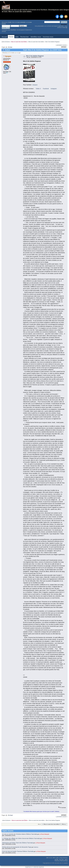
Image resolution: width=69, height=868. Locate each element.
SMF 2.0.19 (49, 858)
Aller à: (40, 824)
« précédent (59, 45)
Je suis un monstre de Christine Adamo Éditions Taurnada (20, 834)
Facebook (46, 89)
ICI (66, 27)
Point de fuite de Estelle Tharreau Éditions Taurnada (18, 851)
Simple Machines (64, 858)
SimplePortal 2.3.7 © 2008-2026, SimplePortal (35, 867)
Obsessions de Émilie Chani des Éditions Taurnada (18, 843)
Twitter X (38, 89)
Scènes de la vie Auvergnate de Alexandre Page (17, 847)
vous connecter (21, 22)
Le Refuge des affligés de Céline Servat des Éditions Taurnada (21, 838)
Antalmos (36, 847)
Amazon (35, 85)
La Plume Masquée (44, 834)
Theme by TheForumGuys (61, 861)
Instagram (54, 89)
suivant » (65, 45)
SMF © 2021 (56, 858)
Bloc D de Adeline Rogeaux (35, 56)
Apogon (8, 56)
